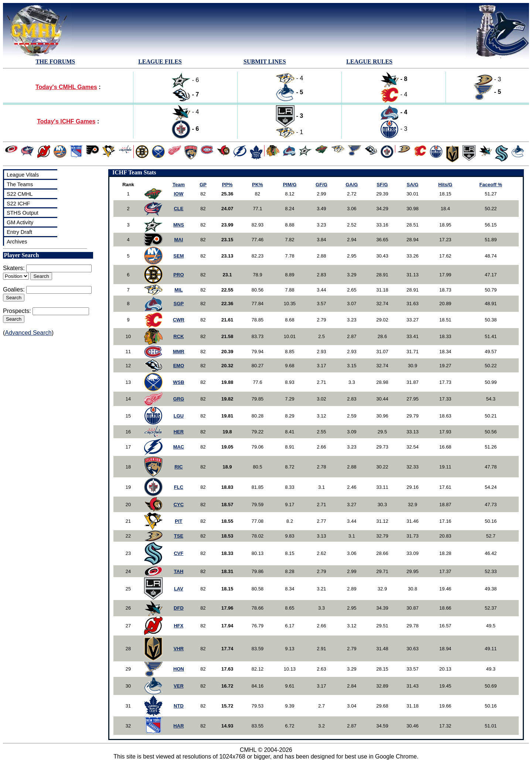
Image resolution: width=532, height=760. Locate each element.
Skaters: (14, 268)
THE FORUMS (55, 62)
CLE (178, 209)
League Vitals (23, 175)
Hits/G (445, 185)
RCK (178, 336)
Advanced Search (28, 333)
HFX (178, 626)
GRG (179, 399)
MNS (179, 225)
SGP (179, 304)
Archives (17, 242)
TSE (179, 536)
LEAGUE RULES (369, 62)
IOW (178, 194)
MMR (179, 352)
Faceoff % (491, 185)
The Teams (20, 184)
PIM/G (290, 185)
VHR (179, 649)
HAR (178, 726)
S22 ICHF (18, 204)
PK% (258, 185)
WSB (178, 382)
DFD (179, 608)
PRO (178, 275)
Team (179, 185)
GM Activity (20, 222)
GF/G (321, 185)
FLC (179, 487)
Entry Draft (19, 232)
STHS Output (23, 213)
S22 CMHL (20, 194)
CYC (179, 505)
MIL (178, 290)
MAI (179, 240)
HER (179, 432)
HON (179, 669)
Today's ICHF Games (66, 121)
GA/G (352, 185)
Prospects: (17, 311)
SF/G (382, 185)
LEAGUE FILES (160, 62)
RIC (178, 467)
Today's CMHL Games (66, 87)
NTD (179, 706)
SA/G (413, 185)
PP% (227, 185)
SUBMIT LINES (265, 62)
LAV (179, 589)
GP (203, 185)
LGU (179, 416)
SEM (178, 256)
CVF (178, 553)
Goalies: (14, 289)
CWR (179, 320)
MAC (179, 447)
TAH (179, 571)
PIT (178, 521)
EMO (179, 366)
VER (179, 686)
